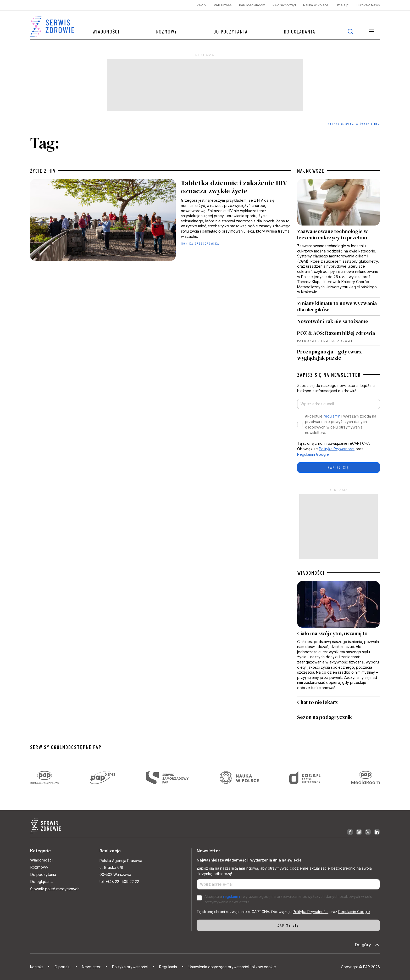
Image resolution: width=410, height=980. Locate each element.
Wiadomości (106, 31)
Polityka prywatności (130, 967)
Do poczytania (231, 31)
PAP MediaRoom (252, 5)
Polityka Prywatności (337, 449)
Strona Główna (341, 124)
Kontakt (37, 967)
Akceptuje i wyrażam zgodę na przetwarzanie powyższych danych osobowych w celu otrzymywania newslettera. (341, 424)
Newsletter (91, 967)
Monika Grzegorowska (200, 243)
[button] (371, 31)
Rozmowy (167, 31)
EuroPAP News (368, 5)
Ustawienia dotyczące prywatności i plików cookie (232, 967)
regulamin (332, 416)
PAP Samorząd (284, 5)
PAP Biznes (223, 5)
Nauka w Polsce (316, 5)
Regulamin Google (313, 454)
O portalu (62, 967)
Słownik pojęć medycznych (55, 889)
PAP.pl (202, 5)
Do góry (367, 945)
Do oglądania (300, 31)
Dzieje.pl (342, 5)
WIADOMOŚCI (311, 573)
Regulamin (168, 967)
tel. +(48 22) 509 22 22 (119, 882)
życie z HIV (43, 171)
